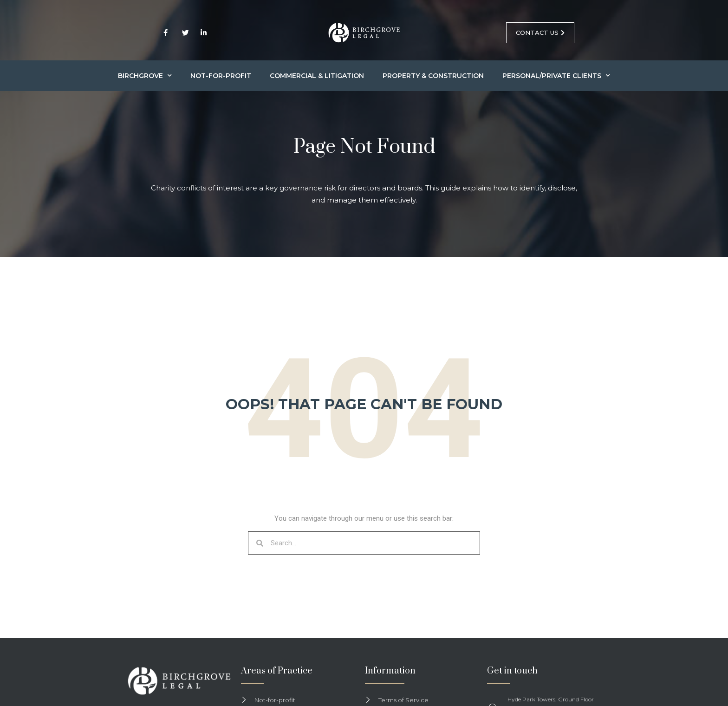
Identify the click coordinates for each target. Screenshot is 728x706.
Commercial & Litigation (317, 76)
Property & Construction (433, 76)
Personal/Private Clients (556, 76)
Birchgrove (145, 76)
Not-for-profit (221, 76)
